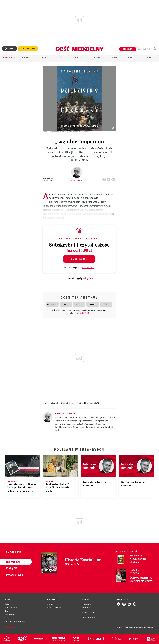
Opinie (115, 58)
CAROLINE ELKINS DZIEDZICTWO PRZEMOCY (63, 403)
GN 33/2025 (48, 180)
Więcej (150, 58)
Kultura (79, 58)
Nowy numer (9, 58)
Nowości (12, 562)
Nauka (97, 58)
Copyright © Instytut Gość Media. (127, 627)
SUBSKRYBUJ (128, 49)
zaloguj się (144, 49)
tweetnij (109, 179)
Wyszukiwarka (155, 49)
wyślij (114, 179)
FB (105, 179)
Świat (62, 58)
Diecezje (132, 58)
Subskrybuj (79, 259)
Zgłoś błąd (10, 627)
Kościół (27, 58)
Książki (12, 568)
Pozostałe (12, 575)
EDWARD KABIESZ (85, 403)
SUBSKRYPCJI (88, 268)
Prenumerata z (28, 49)
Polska (44, 58)
